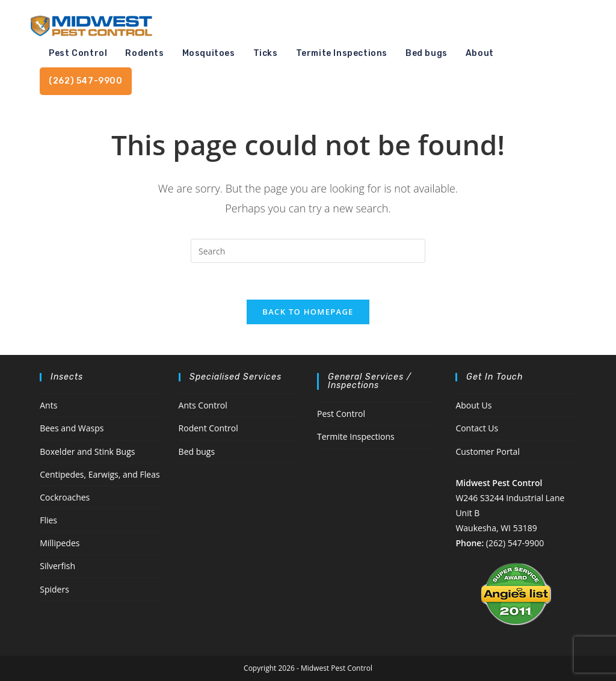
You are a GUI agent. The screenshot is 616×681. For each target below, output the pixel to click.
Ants (48, 405)
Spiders (54, 589)
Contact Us (477, 428)
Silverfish (57, 566)
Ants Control (203, 405)
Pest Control (341, 414)
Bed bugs (197, 451)
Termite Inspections (356, 436)
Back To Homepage (308, 312)
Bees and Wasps (72, 428)
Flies (48, 520)
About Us (473, 405)
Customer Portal (488, 451)
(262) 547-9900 (515, 543)
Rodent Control (208, 428)
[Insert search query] (308, 251)
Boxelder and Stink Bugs (87, 451)
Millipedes (60, 543)
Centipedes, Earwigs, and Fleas (100, 474)
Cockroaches (65, 497)
